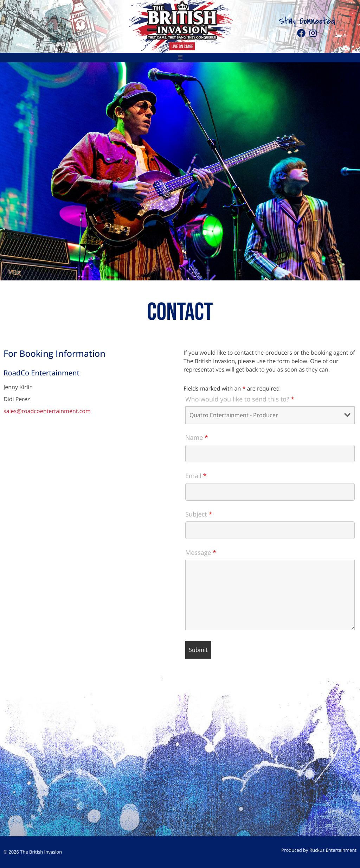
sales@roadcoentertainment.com (47, 411)
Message (201, 553)
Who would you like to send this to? (240, 399)
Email (196, 476)
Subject (199, 514)
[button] (180, 58)
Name (197, 438)
